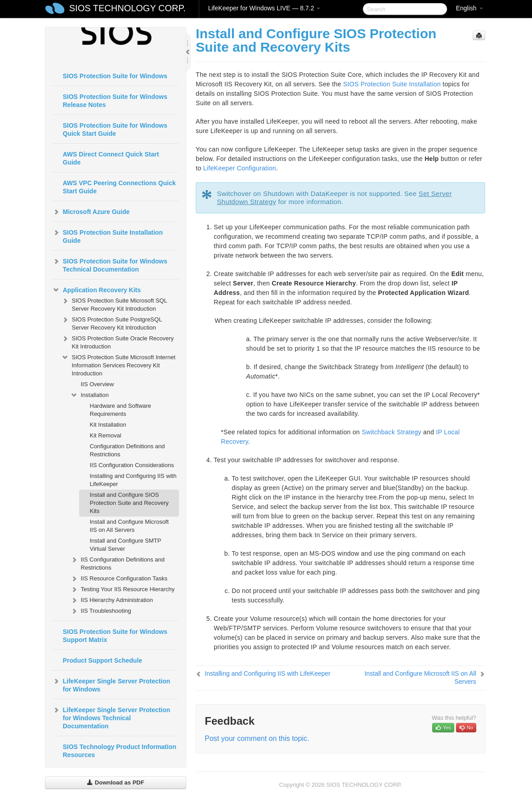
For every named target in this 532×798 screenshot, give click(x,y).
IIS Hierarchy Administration (112, 600)
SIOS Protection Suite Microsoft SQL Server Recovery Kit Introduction (114, 304)
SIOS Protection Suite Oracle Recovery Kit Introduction (118, 341)
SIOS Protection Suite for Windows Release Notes (115, 101)
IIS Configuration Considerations (132, 465)
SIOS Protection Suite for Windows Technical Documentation (110, 264)
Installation (89, 395)
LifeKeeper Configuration (240, 168)
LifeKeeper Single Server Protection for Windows (111, 684)
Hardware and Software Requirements (121, 410)
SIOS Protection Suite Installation (392, 84)
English (469, 8)
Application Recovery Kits (97, 290)
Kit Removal (106, 435)
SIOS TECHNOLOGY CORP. (127, 8)
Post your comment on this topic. (257, 738)
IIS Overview (98, 384)
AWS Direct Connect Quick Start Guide (111, 158)
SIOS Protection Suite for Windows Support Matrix (115, 636)
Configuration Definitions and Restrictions (127, 450)
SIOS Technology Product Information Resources (120, 751)
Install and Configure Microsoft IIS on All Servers (130, 526)
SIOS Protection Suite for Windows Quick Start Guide (115, 129)
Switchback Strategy (391, 432)
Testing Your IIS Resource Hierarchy (123, 589)
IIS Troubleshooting (101, 611)
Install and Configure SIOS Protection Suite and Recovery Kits (130, 503)
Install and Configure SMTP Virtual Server (126, 545)
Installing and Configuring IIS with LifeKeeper (133, 480)
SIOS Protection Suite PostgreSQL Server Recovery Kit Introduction (112, 323)
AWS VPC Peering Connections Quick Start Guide (119, 187)
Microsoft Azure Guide (91, 212)
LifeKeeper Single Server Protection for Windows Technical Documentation (111, 717)
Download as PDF (115, 782)
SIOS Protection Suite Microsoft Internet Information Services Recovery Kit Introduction (118, 364)
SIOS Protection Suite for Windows (115, 76)
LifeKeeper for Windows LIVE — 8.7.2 (264, 8)
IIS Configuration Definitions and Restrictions (117, 563)
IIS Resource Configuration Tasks (119, 579)
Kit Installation (108, 425)
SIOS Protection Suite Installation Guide (107, 236)
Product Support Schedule (103, 660)
